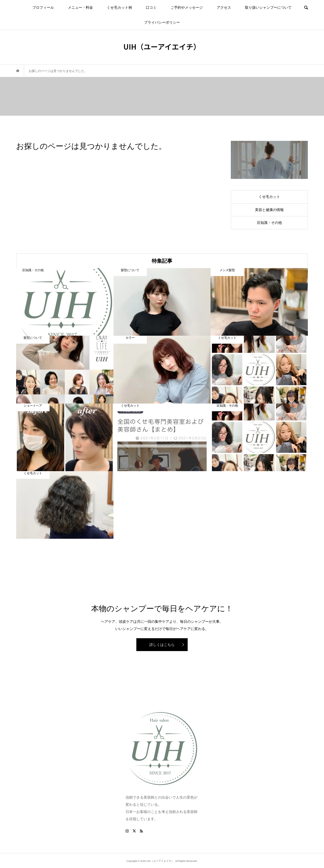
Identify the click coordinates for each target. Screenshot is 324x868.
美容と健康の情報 (269, 210)
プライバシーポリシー (162, 22)
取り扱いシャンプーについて (268, 7)
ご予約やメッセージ (187, 7)
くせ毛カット (269, 197)
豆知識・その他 (269, 223)
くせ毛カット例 (119, 7)
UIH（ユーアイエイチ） (162, 47)
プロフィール (43, 7)
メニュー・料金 (80, 7)
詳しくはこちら (162, 645)
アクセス (224, 7)
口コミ (151, 7)
